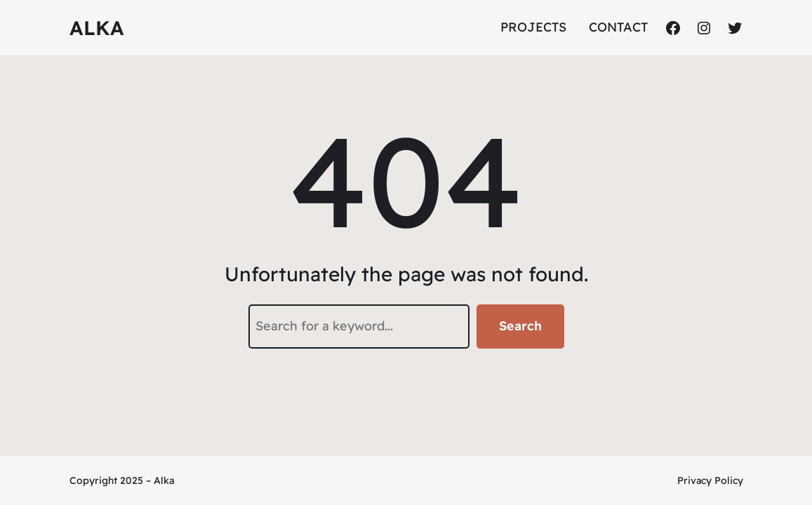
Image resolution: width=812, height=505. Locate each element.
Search (520, 326)
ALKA (97, 28)
